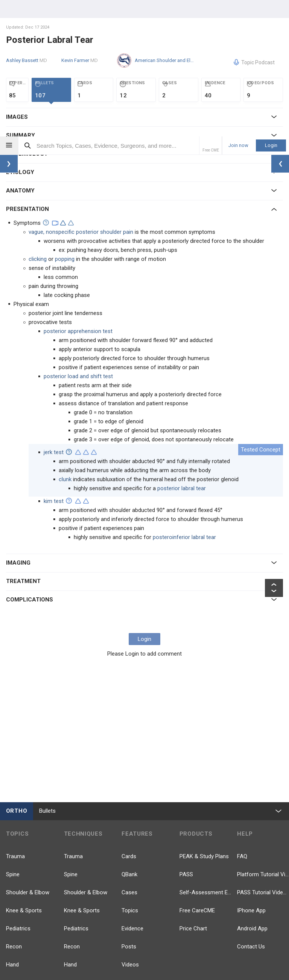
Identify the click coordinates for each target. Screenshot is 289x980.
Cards (129, 720)
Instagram (257, 900)
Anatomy (17, 900)
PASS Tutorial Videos (263, 756)
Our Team (121, 953)
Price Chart (193, 792)
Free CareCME (197, 774)
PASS (186, 738)
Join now (238, 9)
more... (15, 918)
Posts (129, 810)
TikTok (195, 900)
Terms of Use (193, 953)
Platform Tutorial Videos (263, 738)
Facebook (199, 855)
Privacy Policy (155, 953)
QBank (129, 738)
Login (271, 9)
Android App (252, 792)
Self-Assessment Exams (205, 756)
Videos (130, 828)
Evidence (132, 792)
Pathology (18, 864)
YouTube (256, 855)
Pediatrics (18, 792)
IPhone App (251, 774)
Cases (129, 756)
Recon (14, 810)
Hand (12, 828)
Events (130, 846)
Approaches (79, 882)
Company (92, 953)
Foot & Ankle (22, 846)
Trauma (15, 720)
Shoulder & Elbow (28, 756)
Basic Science (23, 882)
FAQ (242, 720)
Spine (13, 738)
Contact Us (251, 810)
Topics (130, 774)
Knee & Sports (24, 774)
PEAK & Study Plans (204, 720)
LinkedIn (255, 878)
